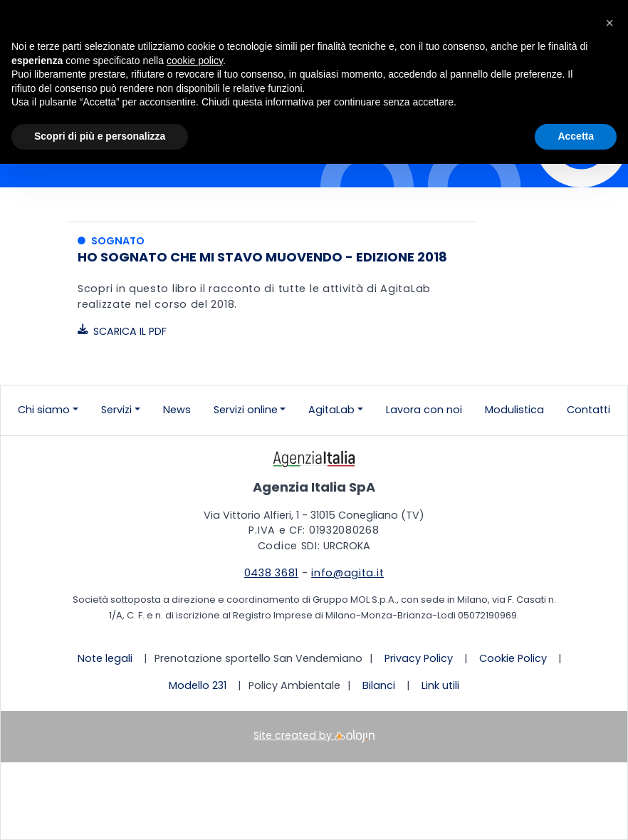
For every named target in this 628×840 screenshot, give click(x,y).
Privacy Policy (419, 658)
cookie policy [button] (195, 61)
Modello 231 (198, 685)
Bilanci (379, 685)
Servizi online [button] (246, 410)
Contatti (588, 410)
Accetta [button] (576, 136)
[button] (609, 23)
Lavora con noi (424, 410)
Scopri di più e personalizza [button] (100, 136)
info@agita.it (347, 573)
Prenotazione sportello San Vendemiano (258, 658)
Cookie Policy (513, 658)
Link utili (440, 685)
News (177, 410)
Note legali (105, 658)
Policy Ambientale (294, 685)
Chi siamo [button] (44, 410)
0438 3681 (271, 573)
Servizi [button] (116, 410)
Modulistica (514, 410)
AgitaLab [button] (331, 410)
